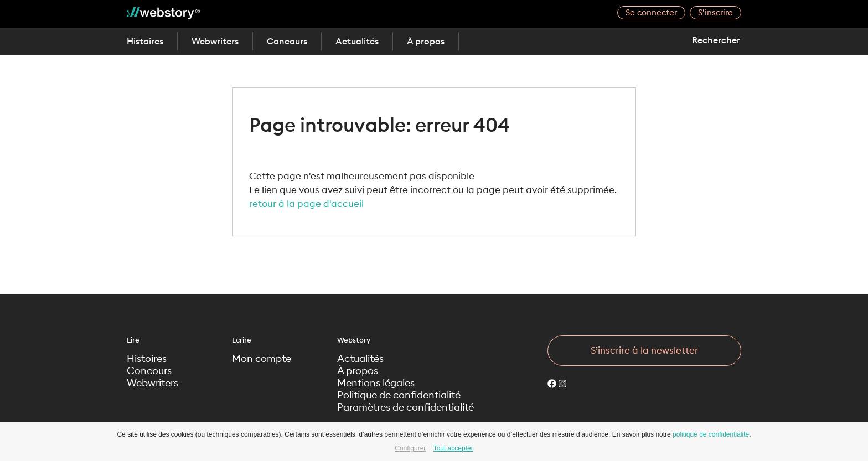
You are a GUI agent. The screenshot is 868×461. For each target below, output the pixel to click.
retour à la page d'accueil (306, 204)
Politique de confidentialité (399, 395)
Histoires (145, 41)
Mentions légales (376, 383)
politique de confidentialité (711, 434)
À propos (426, 41)
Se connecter (651, 12)
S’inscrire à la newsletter (644, 350)
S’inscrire (715, 12)
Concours (287, 41)
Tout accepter (453, 448)
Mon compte (262, 359)
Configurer (410, 448)
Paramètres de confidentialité (405, 407)
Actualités (357, 41)
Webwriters (215, 41)
